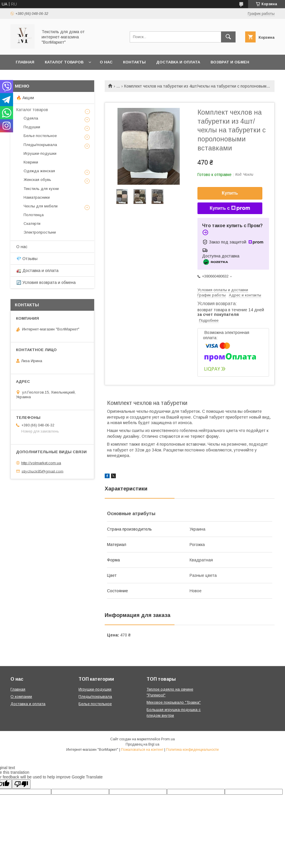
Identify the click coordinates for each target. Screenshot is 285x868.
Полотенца (34, 215)
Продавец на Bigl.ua (142, 744)
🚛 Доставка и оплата (37, 271)
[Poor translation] (21, 784)
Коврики (31, 162)
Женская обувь (37, 180)
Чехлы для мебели (41, 206)
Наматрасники (37, 197)
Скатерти (32, 224)
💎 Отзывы (27, 259)
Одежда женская (39, 171)
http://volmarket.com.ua (41, 463)
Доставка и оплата (178, 62)
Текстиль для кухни (41, 189)
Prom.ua (168, 739)
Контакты (134, 62)
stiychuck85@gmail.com (42, 471)
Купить (230, 193)
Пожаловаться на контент (142, 750)
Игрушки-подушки (40, 153)
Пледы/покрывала (40, 145)
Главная (25, 62)
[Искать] (228, 37)
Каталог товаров (64, 62)
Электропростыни (40, 232)
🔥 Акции (25, 98)
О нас (106, 62)
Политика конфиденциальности (192, 750)
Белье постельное (40, 136)
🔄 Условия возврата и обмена (46, 282)
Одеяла (31, 118)
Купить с (230, 208)
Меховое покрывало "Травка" (174, 702)
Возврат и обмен (230, 62)
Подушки (32, 127)
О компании (21, 697)
